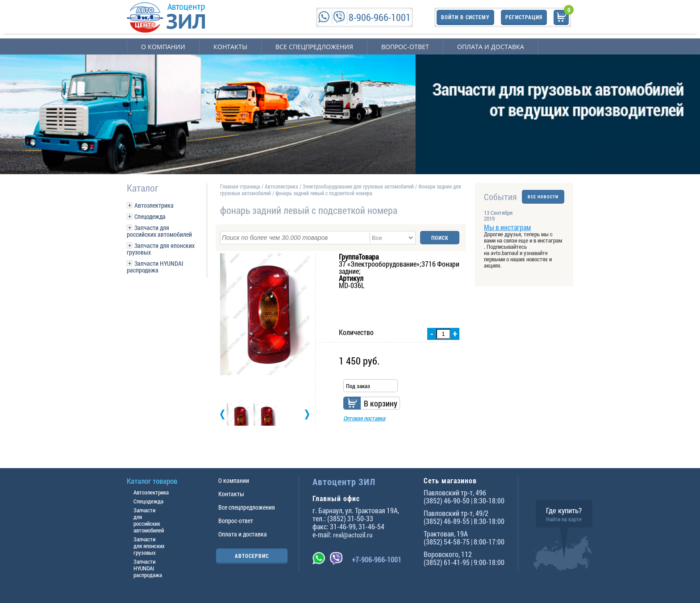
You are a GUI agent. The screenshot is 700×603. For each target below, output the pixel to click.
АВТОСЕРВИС (252, 556)
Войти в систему (465, 17)
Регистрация (524, 17)
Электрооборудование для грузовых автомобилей (359, 186)
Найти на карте (564, 519)
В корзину (381, 403)
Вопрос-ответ (405, 47)
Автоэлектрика (154, 205)
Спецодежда (150, 216)
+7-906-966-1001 (377, 559)
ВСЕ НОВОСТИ (543, 197)
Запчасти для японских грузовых (161, 249)
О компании (163, 47)
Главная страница (240, 186)
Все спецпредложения (314, 47)
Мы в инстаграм (507, 227)
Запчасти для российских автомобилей (159, 231)
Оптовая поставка (364, 418)
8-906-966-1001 (380, 17)
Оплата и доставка (491, 47)
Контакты (230, 47)
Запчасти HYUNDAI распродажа (155, 267)
